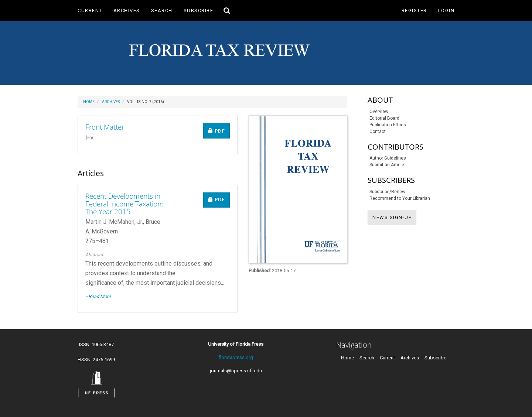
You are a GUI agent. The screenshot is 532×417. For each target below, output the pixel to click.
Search (162, 11)
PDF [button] (219, 131)
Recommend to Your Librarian (400, 198)
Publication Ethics (388, 125)
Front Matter (105, 127)
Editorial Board (384, 118)
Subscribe (199, 11)
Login (446, 11)
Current (90, 11)
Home (89, 102)
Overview (379, 112)
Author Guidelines (388, 158)
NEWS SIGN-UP (394, 217)
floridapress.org (236, 357)
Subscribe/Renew (387, 192)
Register (414, 11)
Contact (378, 131)
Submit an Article (387, 165)
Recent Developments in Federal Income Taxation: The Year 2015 (124, 204)
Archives (127, 11)
